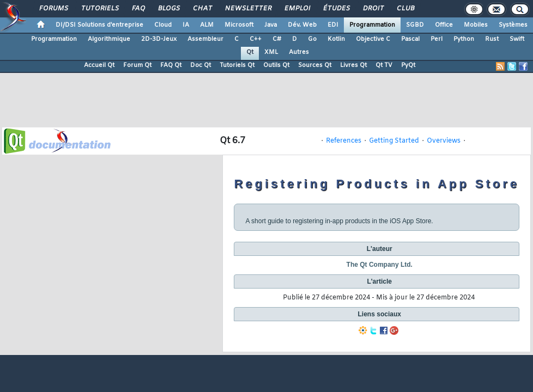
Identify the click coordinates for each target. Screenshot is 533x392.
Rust (492, 39)
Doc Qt (201, 65)
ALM (207, 25)
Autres (299, 52)
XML (271, 52)
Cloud (163, 25)
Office (444, 25)
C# (277, 39)
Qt (250, 52)
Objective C (373, 39)
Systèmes (513, 25)
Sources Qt (315, 65)
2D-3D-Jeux (159, 39)
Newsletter (248, 9)
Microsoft (239, 25)
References (344, 141)
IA (186, 25)
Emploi (297, 9)
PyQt (408, 65)
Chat (202, 9)
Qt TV (384, 65)
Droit (373, 9)
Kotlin (336, 39)
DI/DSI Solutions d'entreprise (99, 25)
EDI (333, 25)
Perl (437, 39)
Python (464, 39)
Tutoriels (99, 9)
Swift (517, 39)
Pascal (410, 39)
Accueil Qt (99, 65)
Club (405, 9)
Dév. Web (302, 25)
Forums (53, 9)
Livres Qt (353, 65)
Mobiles (476, 25)
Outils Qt (276, 65)
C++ (256, 39)
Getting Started (394, 141)
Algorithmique (109, 39)
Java (271, 25)
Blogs (168, 9)
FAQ (138, 9)
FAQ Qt (171, 65)
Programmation (372, 25)
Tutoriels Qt (237, 65)
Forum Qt (137, 65)
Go (312, 39)
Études (336, 9)
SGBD (415, 25)
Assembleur (205, 39)
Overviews (444, 141)
